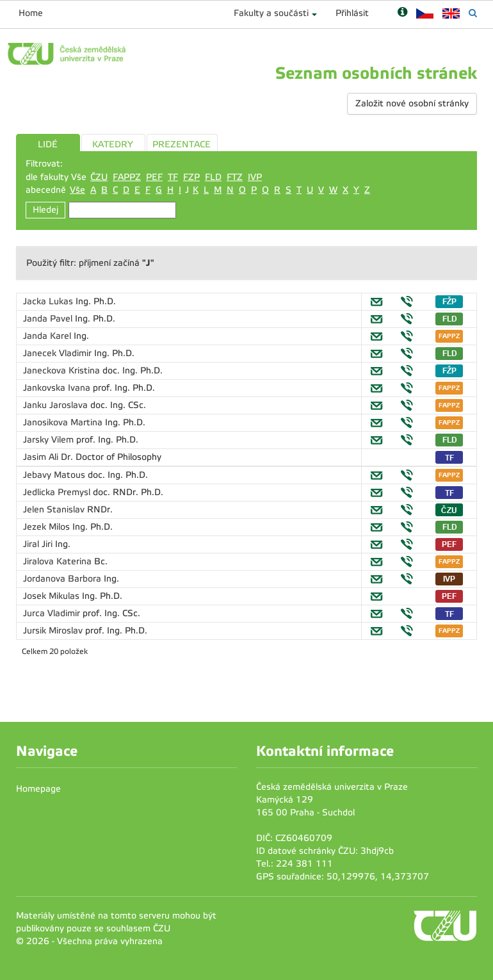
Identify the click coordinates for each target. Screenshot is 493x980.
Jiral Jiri (39, 544)
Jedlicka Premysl (58, 492)
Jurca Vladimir (53, 613)
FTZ (235, 177)
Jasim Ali (42, 457)
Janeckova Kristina (63, 371)
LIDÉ (48, 144)
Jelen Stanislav (55, 510)
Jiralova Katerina (59, 561)
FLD (213, 177)
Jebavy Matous (55, 475)
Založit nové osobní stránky (412, 103)
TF (173, 177)
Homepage (38, 789)
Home (31, 13)
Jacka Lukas (49, 301)
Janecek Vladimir (59, 353)
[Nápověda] (402, 13)
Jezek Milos (48, 527)
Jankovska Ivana (58, 388)
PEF (154, 177)
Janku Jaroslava (57, 405)
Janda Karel (48, 336)
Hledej (45, 210)
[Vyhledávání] (473, 13)
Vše (77, 190)
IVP (255, 177)
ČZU (99, 177)
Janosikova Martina (64, 422)
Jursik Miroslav (54, 631)
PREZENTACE (182, 144)
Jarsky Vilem (50, 440)
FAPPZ (127, 177)
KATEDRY (113, 144)
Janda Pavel (49, 319)
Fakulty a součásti (271, 13)
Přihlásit (352, 13)
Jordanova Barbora (63, 579)
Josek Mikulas (53, 596)
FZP (191, 177)
